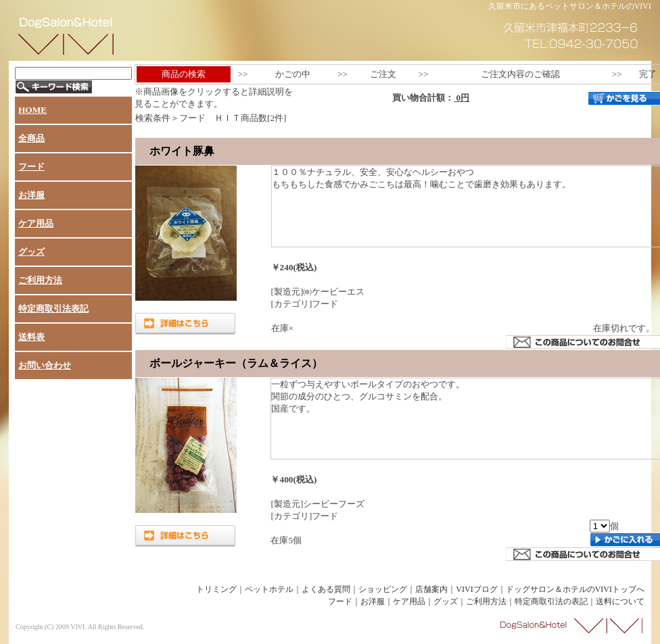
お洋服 (31, 195)
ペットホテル (269, 589)
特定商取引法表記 (53, 308)
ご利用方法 (40, 280)
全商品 (31, 138)
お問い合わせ (45, 365)
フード (31, 167)
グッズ (31, 252)
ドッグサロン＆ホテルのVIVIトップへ (575, 589)
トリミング (216, 589)
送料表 (31, 337)
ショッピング (383, 589)
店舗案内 (431, 589)
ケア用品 (36, 223)
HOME (32, 110)
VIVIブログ (476, 589)
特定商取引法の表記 (551, 601)
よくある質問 (326, 589)
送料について (620, 601)
